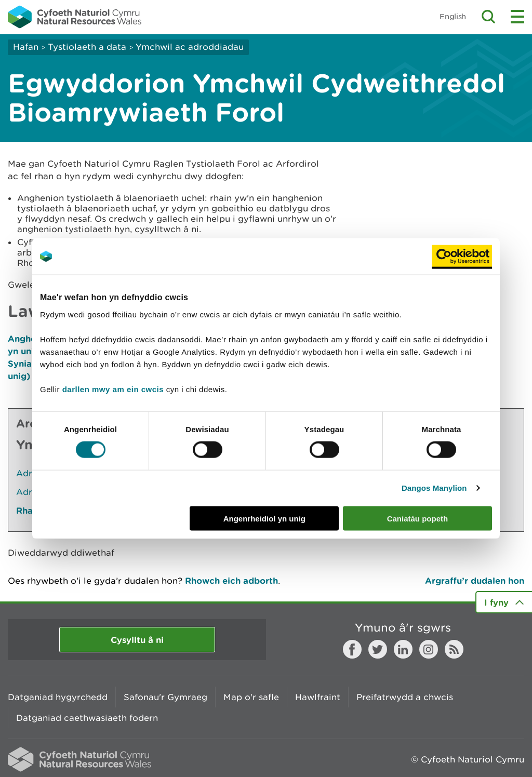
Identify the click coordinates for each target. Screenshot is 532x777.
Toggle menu (517, 17)
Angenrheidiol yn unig (264, 518)
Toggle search (488, 17)
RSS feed (454, 649)
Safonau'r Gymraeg (165, 697)
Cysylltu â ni (137, 640)
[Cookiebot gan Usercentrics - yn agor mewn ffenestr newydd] (462, 257)
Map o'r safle (251, 697)
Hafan (26, 47)
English (453, 16)
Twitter (378, 649)
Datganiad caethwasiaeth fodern (87, 718)
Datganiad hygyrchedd (58, 697)
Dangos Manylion (434, 488)
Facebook (352, 649)
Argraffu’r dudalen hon (475, 580)
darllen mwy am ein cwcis (113, 389)
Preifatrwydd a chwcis (405, 697)
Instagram (429, 649)
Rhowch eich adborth (231, 580)
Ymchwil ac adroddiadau (190, 47)
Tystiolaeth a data (87, 47)
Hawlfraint (318, 697)
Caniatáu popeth (418, 518)
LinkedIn (403, 649)
